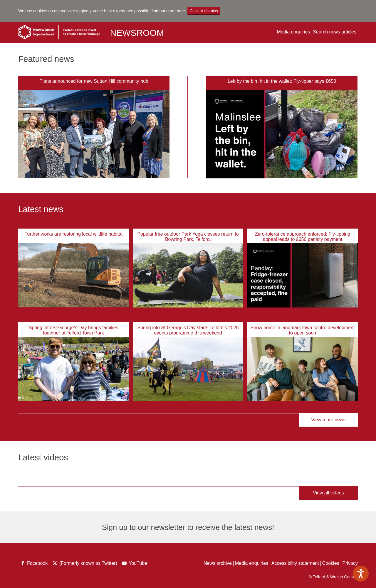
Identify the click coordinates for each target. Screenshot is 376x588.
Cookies (331, 563)
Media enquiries (293, 32)
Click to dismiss (204, 11)
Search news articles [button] (335, 32)
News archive (218, 563)
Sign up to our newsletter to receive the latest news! (188, 527)
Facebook (34, 564)
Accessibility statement (295, 563)
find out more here (168, 11)
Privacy (350, 563)
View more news (328, 420)
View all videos (328, 493)
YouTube (135, 564)
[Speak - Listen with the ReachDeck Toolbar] (361, 574)
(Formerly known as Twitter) (85, 564)
